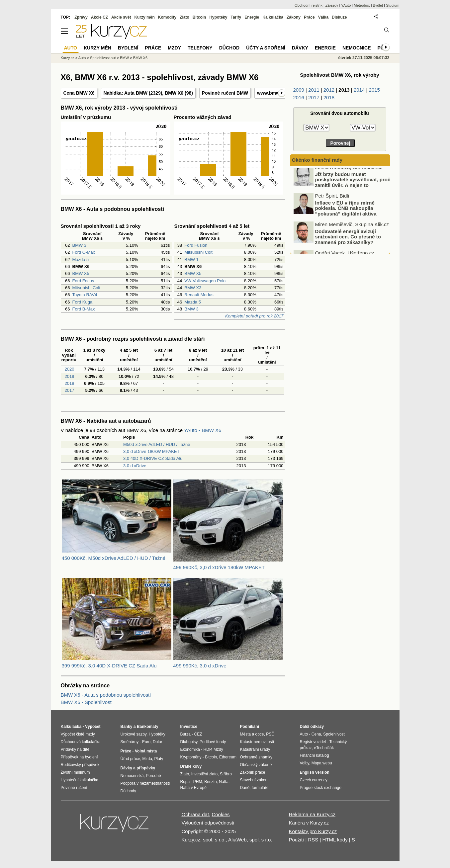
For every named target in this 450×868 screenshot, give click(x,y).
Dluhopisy (189, 742)
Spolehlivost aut (103, 58)
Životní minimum (75, 772)
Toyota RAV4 (85, 295)
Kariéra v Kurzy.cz (309, 823)
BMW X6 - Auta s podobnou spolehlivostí (106, 695)
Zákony (294, 17)
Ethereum (228, 757)
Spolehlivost (334, 734)
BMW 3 (79, 245)
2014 (359, 90)
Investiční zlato (204, 774)
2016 (299, 97)
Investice (189, 727)
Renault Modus (199, 295)
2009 (299, 90)
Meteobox (362, 5)
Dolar (158, 742)
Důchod (229, 48)
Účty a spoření (266, 48)
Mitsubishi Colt (86, 288)
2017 (69, 390)
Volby (305, 763)
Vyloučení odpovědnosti (208, 823)
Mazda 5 (80, 260)
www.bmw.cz (271, 93)
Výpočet (93, 727)
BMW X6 (174, 93)
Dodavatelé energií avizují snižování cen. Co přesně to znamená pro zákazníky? (348, 241)
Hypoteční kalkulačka (80, 780)
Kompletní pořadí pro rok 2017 (254, 316)
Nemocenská (132, 776)
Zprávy (81, 17)
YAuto (346, 5)
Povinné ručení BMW (225, 93)
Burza (185, 734)
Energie (252, 17)
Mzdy (174, 48)
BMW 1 (191, 260)
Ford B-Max (83, 309)
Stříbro (226, 774)
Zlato (184, 17)
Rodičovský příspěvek (80, 765)
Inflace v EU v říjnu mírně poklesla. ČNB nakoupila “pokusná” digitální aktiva (346, 213)
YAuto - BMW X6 (203, 430)
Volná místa (146, 751)
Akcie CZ (99, 17)
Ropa (185, 782)
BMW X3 (193, 288)
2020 (69, 369)
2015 (374, 90)
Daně (245, 788)
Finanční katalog (315, 755)
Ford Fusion (196, 245)
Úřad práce (130, 759)
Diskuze (339, 17)
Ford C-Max (84, 252)
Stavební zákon (254, 780)
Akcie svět (121, 17)
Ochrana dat (195, 814)
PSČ (270, 734)
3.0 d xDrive (135, 466)
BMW (124, 58)
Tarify (236, 17)
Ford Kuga (82, 302)
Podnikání (250, 727)
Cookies (221, 814)
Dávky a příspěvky (138, 768)
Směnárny (130, 742)
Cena (316, 734)
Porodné (153, 776)
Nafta (224, 782)
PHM (198, 782)
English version (315, 772)
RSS (313, 840)
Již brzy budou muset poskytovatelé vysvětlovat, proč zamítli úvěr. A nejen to (353, 184)
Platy (159, 759)
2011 (314, 90)
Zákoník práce (253, 772)
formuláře (260, 788)
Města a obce (252, 734)
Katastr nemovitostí (257, 742)
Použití (296, 840)
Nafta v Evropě (193, 788)
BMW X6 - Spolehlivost (86, 702)
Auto (82, 58)
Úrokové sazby (134, 734)
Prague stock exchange (321, 788)
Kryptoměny (191, 757)
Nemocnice (357, 48)
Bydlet (378, 5)
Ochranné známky (256, 757)
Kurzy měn (144, 17)
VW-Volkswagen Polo (205, 281)
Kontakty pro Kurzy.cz (313, 831)
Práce (309, 17)
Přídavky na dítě (75, 749)
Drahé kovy (191, 766)
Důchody (128, 791)
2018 (69, 383)
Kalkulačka (273, 17)
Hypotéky (218, 17)
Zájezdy (332, 5)
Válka (323, 17)
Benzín (210, 782)
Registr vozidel (313, 742)
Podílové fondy (213, 742)
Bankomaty (148, 727)
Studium (393, 5)
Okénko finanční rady (317, 160)
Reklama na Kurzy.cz (312, 814)
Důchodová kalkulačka (81, 742)
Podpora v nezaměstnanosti (145, 783)
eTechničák (324, 748)
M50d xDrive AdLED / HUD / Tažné (157, 444)
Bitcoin (199, 17)
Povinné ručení (74, 788)
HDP (208, 749)
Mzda (147, 759)
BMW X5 (81, 273)
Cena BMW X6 (79, 93)
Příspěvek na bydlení (79, 757)
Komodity (167, 17)
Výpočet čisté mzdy (78, 734)
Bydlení (128, 48)
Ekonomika (190, 749)
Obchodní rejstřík (309, 5)
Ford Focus (83, 281)
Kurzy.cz (68, 58)
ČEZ (198, 734)
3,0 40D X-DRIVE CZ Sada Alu (153, 458)
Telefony (200, 48)
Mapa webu (322, 763)
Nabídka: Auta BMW (126, 93)
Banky (127, 727)
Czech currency (314, 780)
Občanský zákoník (256, 765)
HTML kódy (335, 840)
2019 (69, 376)
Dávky (300, 48)
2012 (329, 90)
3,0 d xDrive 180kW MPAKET (151, 451)
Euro (146, 742)
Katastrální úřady (255, 749)
